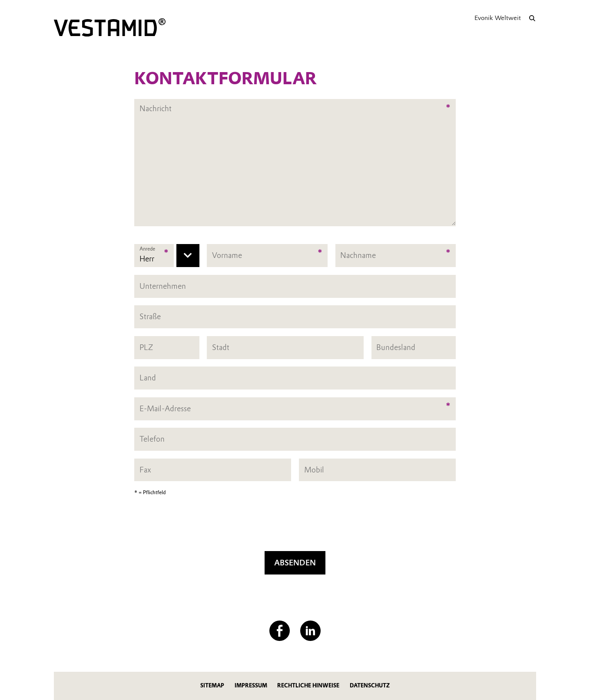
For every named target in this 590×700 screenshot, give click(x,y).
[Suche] (532, 18)
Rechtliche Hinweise (308, 685)
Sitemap (212, 685)
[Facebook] (280, 631)
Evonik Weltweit (498, 18)
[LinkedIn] (310, 631)
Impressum (251, 685)
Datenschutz (370, 685)
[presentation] (295, 526)
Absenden (295, 563)
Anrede (147, 249)
